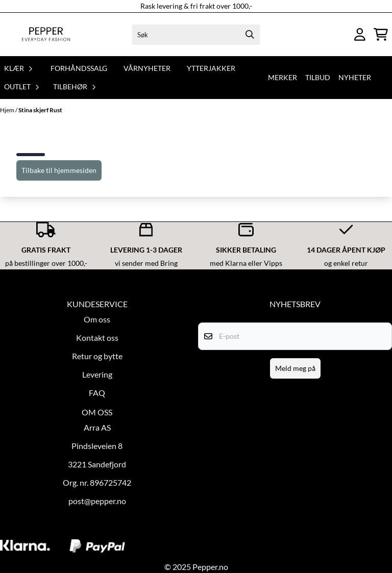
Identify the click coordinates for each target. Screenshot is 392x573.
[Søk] (196, 35)
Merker (283, 77)
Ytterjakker (211, 68)
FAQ (97, 393)
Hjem (8, 110)
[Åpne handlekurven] (381, 34)
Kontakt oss (97, 338)
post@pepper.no (97, 501)
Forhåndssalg (79, 68)
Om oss (97, 319)
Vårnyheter (147, 68)
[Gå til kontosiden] (360, 34)
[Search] (250, 35)
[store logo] (46, 34)
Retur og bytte (97, 356)
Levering (97, 374)
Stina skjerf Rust (40, 110)
